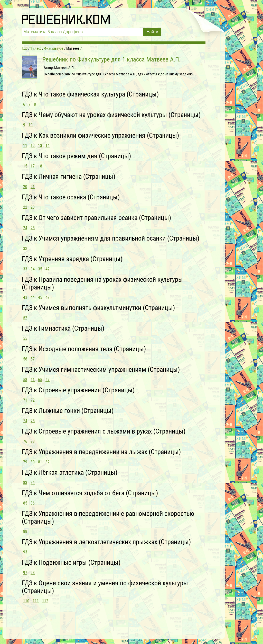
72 (33, 400)
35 (40, 269)
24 (25, 228)
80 (33, 462)
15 (25, 166)
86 (33, 503)
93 (25, 552)
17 (33, 166)
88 (25, 531)
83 (25, 483)
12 (33, 145)
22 (25, 207)
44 (33, 297)
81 (40, 462)
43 (25, 297)
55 (25, 338)
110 (26, 601)
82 (48, 462)
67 (48, 380)
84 (33, 483)
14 (48, 145)
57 (33, 359)
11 (25, 145)
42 (48, 269)
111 (36, 601)
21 (33, 187)
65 (40, 380)
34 (33, 269)
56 (25, 359)
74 (25, 421)
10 (31, 125)
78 (33, 441)
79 (25, 462)
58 (25, 380)
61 (33, 380)
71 (25, 400)
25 (33, 228)
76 (25, 441)
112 (45, 601)
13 (40, 145)
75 (33, 421)
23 (33, 207)
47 (48, 297)
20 (25, 187)
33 (25, 269)
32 (25, 248)
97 (25, 573)
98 (33, 573)
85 (25, 503)
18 (40, 166)
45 (40, 297)
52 (25, 318)
